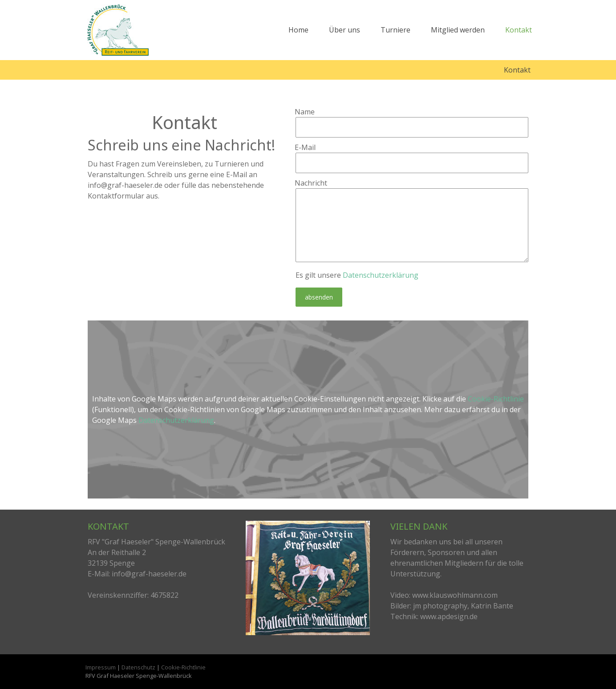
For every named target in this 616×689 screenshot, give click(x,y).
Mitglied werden (458, 30)
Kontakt (519, 30)
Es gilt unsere (357, 275)
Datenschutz (138, 667)
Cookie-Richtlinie (496, 399)
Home (298, 30)
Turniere (395, 30)
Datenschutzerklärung (381, 275)
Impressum (101, 667)
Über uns (344, 30)
